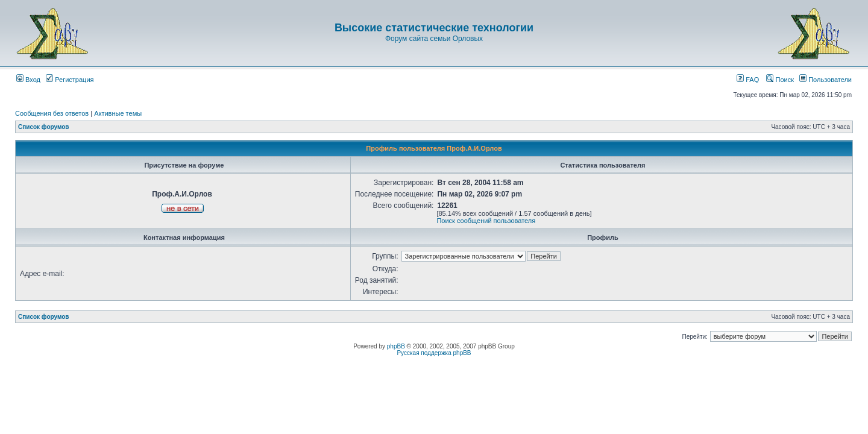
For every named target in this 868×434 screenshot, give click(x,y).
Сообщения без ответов (52, 113)
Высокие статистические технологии (434, 28)
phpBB (396, 346)
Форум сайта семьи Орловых (434, 39)
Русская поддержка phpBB (434, 353)
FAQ (748, 80)
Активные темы (118, 113)
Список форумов (44, 127)
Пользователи (826, 80)
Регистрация (70, 80)
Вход (28, 80)
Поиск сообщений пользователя (486, 221)
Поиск (780, 80)
